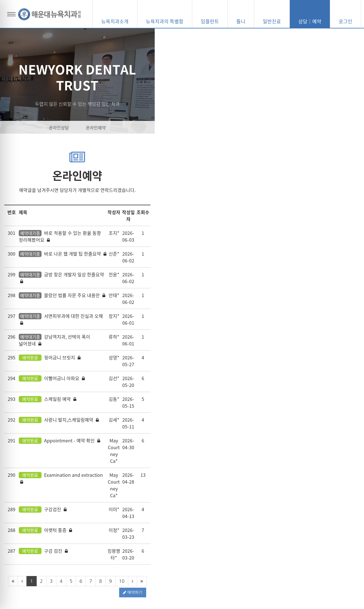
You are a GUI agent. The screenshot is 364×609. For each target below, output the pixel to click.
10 (226, 458)
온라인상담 (164, 128)
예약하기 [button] (342, 470)
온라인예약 (200, 128)
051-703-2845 (280, 550)
